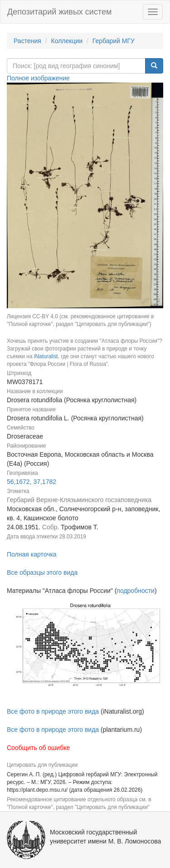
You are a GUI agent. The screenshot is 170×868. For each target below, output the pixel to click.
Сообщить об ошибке (38, 748)
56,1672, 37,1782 (32, 482)
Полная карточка (32, 554)
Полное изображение (38, 78)
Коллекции (67, 41)
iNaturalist (46, 356)
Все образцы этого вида (42, 572)
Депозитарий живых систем (59, 12)
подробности (136, 591)
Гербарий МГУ (114, 41)
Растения (27, 41)
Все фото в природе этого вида (53, 711)
